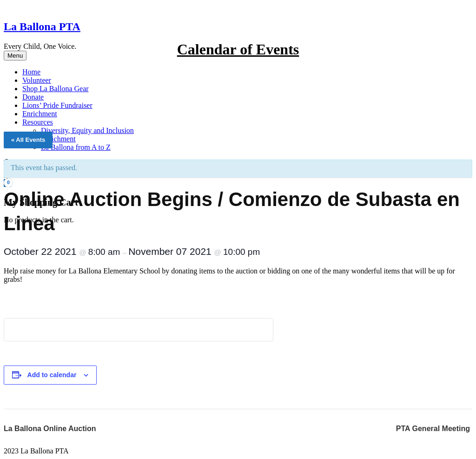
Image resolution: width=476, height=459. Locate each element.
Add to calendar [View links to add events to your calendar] (52, 375)
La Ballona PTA (42, 27)
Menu (15, 56)
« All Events (28, 140)
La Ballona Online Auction (50, 429)
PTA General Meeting (433, 429)
